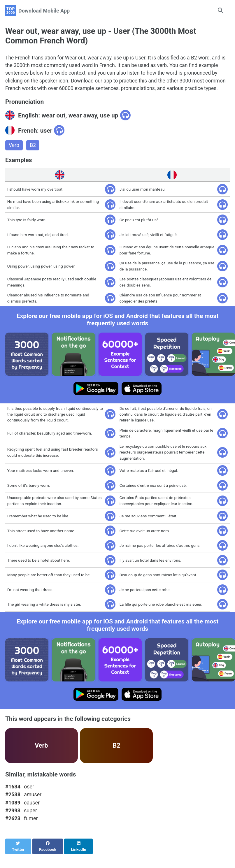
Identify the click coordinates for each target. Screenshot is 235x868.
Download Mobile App (44, 11)
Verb (14, 155)
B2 (33, 155)
